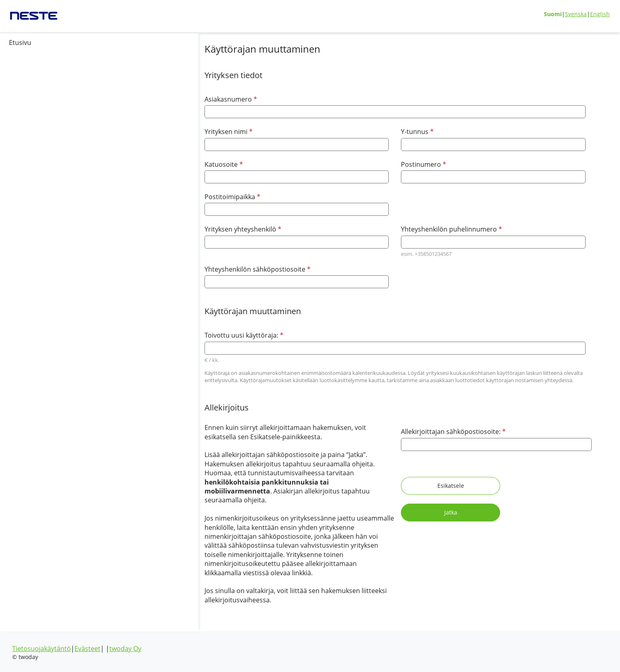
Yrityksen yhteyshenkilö (168, 229)
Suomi (553, 14)
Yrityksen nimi (154, 131)
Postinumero (388, 164)
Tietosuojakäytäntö (42, 649)
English (600, 14)
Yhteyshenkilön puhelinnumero (415, 229)
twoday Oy (125, 649)
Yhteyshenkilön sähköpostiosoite (183, 269)
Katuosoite (149, 164)
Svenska (576, 14)
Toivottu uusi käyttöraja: (167, 335)
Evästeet (87, 649)
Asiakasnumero (156, 99)
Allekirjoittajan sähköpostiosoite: (415, 432)
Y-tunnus (381, 131)
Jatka (519, 486)
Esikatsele (412, 486)
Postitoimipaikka (158, 197)
